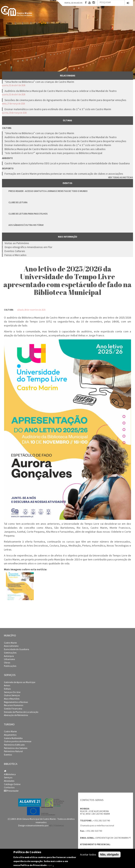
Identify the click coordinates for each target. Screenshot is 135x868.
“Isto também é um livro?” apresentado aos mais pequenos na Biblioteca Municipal (53, 153)
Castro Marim (10, 643)
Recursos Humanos (14, 705)
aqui (50, 865)
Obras (7, 663)
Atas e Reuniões (12, 699)
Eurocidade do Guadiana (17, 649)
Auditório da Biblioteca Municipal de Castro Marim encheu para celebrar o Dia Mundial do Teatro (61, 91)
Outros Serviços (12, 695)
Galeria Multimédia (13, 738)
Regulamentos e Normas (16, 702)
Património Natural (13, 751)
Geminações (10, 653)
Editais (7, 689)
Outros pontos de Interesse (18, 741)
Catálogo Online (12, 784)
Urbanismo (9, 659)
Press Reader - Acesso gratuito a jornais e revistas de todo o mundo (48, 191)
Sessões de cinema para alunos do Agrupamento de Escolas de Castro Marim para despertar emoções (65, 100)
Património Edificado (14, 745)
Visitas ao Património (17, 243)
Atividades (9, 781)
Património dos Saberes (16, 748)
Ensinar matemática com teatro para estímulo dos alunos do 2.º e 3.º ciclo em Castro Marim (58, 109)
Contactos (9, 787)
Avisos (7, 685)
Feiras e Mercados (16, 255)
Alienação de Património (16, 715)
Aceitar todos (88, 855)
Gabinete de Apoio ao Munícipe (20, 682)
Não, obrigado (110, 855)
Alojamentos (10, 735)
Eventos (8, 755)
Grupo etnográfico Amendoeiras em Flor (28, 247)
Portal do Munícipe (73, 3)
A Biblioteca (10, 774)
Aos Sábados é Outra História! (26, 225)
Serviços (8, 778)
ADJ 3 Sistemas (57, 826)
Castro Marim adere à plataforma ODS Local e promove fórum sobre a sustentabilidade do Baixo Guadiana (67, 163)
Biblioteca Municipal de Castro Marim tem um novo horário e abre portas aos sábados (55, 149)
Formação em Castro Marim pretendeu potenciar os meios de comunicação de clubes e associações (64, 174)
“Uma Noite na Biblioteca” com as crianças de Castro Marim (39, 82)
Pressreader (11, 791)
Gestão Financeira (13, 709)
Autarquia (9, 656)
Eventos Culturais (15, 251)
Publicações (10, 666)
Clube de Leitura (18, 202)
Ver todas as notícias (121, 177)
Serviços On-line (12, 692)
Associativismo (11, 646)
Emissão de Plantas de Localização (21, 712)
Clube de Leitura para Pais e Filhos (28, 214)
